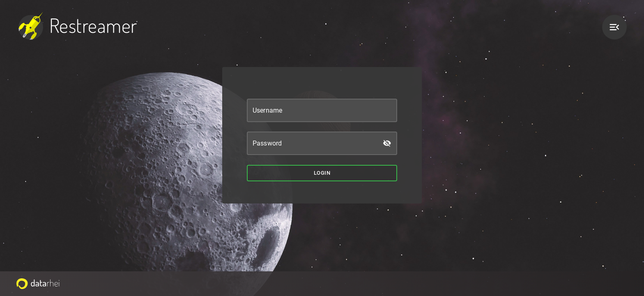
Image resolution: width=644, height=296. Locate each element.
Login (322, 173)
